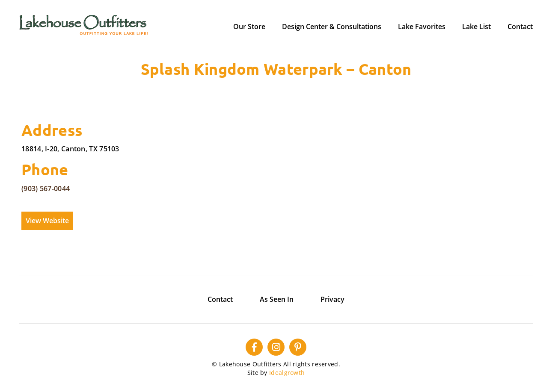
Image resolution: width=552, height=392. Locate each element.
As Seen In (277, 299)
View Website (47, 221)
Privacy (332, 299)
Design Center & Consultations (332, 27)
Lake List (476, 27)
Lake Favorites (422, 27)
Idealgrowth (287, 373)
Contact (520, 27)
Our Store (249, 27)
